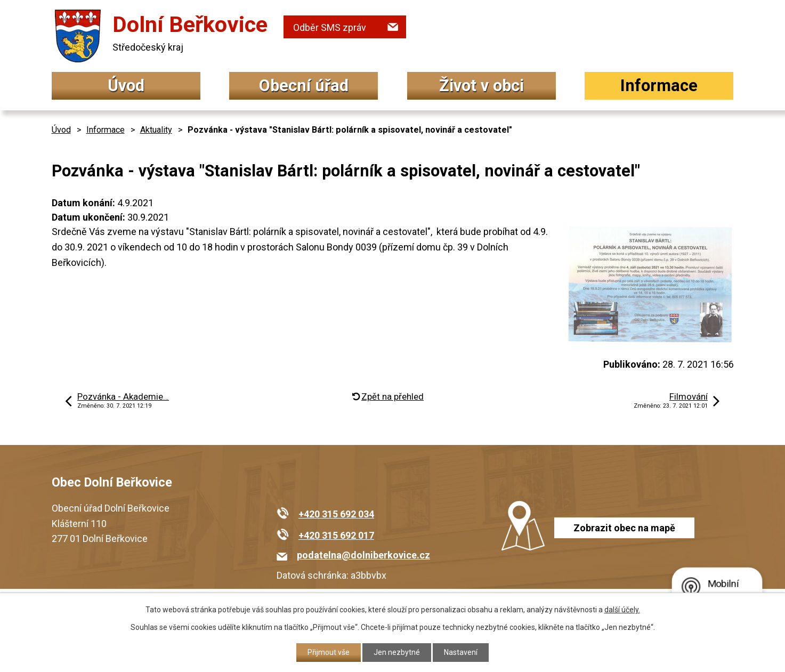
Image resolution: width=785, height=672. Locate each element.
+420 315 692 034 (336, 514)
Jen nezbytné (397, 652)
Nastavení (461, 652)
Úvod (126, 86)
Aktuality (156, 130)
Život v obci (481, 86)
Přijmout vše (329, 652)
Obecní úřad (304, 86)
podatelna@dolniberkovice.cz (363, 555)
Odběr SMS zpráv (330, 27)
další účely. (622, 610)
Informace (659, 86)
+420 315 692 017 (336, 535)
